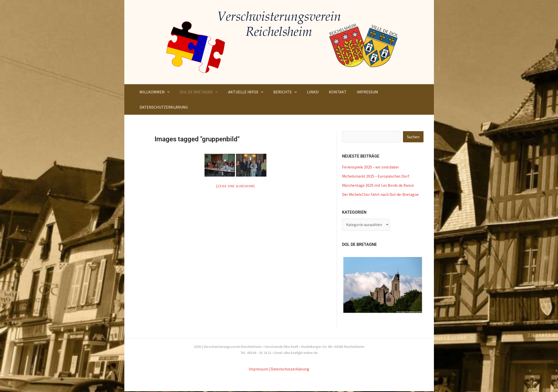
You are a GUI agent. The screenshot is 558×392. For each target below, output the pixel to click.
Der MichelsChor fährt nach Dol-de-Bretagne (381, 195)
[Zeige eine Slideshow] (235, 186)
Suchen (413, 137)
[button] (166, 92)
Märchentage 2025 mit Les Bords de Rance (378, 185)
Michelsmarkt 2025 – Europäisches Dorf (376, 176)
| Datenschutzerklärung (289, 370)
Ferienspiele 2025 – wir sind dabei (371, 167)
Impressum (258, 370)
